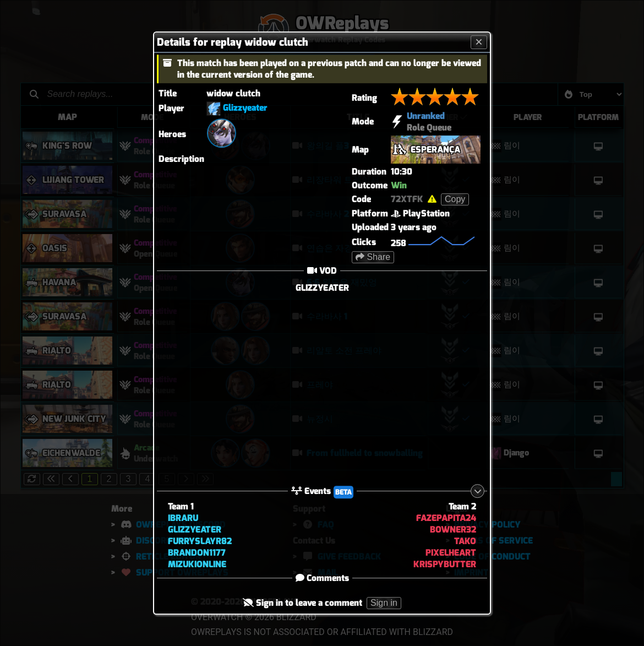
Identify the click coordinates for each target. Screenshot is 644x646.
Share (373, 257)
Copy (455, 199)
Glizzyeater (245, 108)
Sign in (384, 603)
